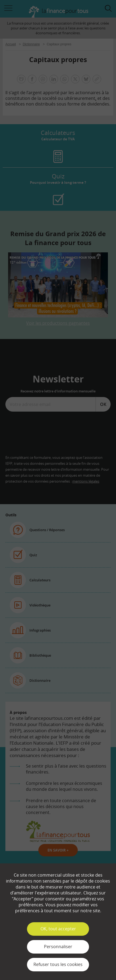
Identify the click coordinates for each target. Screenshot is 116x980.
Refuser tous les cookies (58, 964)
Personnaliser (58, 947)
